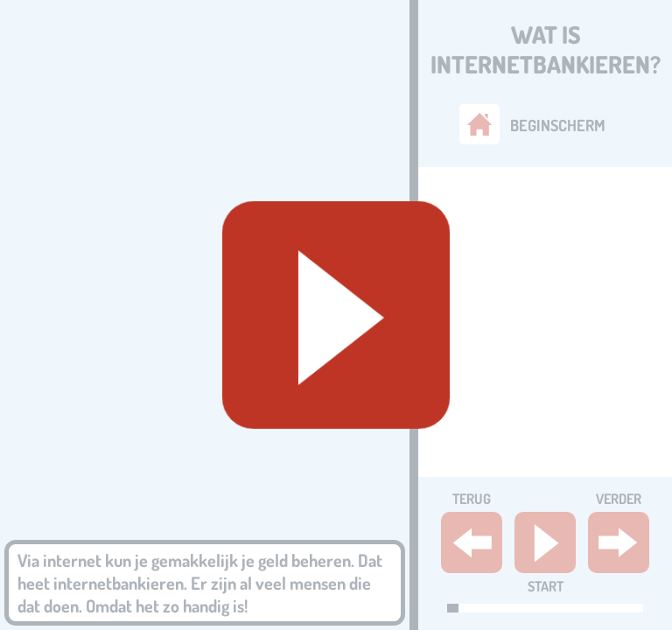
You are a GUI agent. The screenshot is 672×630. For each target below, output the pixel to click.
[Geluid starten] (336, 315)
